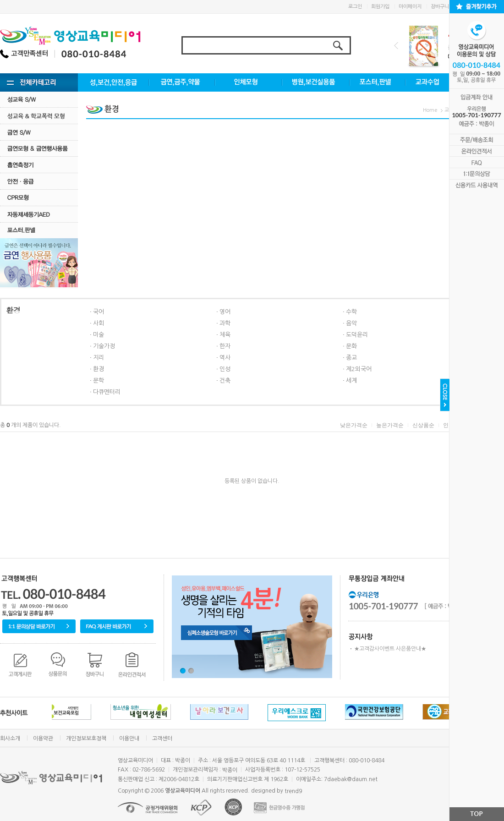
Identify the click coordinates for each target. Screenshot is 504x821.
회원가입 (380, 7)
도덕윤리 (357, 335)
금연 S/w (39, 132)
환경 (99, 369)
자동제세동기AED (39, 214)
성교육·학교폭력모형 (39, 116)
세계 (351, 380)
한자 (225, 346)
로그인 (355, 7)
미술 (99, 335)
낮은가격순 (354, 425)
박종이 (230, 770)
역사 (225, 358)
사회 (99, 323)
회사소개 (10, 739)
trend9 (293, 791)
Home (430, 110)
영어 (225, 312)
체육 (225, 335)
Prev (396, 46)
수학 (351, 312)
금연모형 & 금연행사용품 (39, 148)
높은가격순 (390, 425)
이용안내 (129, 739)
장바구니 (440, 7)
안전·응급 (39, 181)
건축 (225, 380)
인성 (225, 369)
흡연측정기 (39, 165)
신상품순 (423, 425)
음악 (351, 323)
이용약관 (43, 739)
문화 (351, 346)
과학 (225, 323)
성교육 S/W (39, 99)
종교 (351, 358)
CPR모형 (39, 198)
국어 (99, 312)
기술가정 (104, 346)
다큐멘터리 (107, 392)
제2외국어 (359, 369)
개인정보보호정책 (86, 739)
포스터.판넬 (39, 230)
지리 (99, 358)
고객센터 (162, 739)
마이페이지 (410, 7)
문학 (99, 380)
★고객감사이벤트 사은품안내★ (390, 649)
